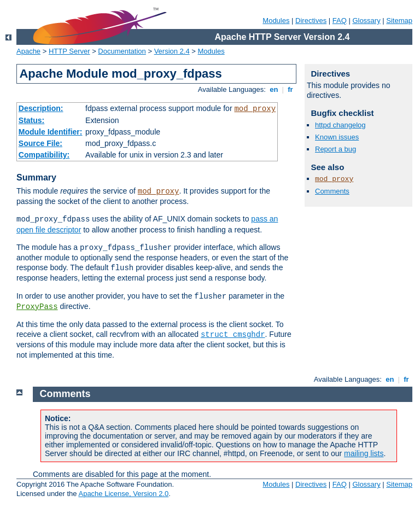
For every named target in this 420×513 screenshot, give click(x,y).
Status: (31, 120)
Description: (41, 108)
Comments (332, 191)
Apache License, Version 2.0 (123, 494)
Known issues (337, 137)
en (274, 89)
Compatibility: (44, 155)
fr (291, 89)
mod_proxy (255, 109)
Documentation (122, 51)
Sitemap (399, 21)
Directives (311, 21)
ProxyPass (37, 307)
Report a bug (336, 149)
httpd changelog (340, 125)
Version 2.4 (172, 51)
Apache (28, 51)
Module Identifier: (51, 132)
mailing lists (364, 453)
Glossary (366, 21)
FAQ (340, 21)
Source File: (40, 143)
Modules (276, 21)
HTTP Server (69, 51)
